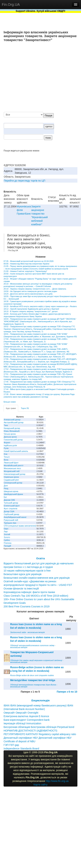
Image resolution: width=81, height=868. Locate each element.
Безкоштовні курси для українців (23, 574)
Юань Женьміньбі (12, 431)
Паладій (7, 546)
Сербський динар (11, 514)
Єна (5, 454)
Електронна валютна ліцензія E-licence (26, 716)
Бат (5, 497)
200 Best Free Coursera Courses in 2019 (26, 606)
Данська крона (10, 437)
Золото (7, 537)
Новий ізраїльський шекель (16, 451)
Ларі (6, 531)
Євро (6, 529)
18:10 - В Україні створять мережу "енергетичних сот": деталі (31, 311)
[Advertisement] (44, 77)
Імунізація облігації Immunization (22, 723)
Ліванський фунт (11, 463)
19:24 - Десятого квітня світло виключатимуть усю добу (28, 294)
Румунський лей (11, 520)
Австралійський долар (14, 422)
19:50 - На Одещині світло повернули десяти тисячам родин (30, 291)
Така (6, 425)
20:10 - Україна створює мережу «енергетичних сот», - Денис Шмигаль (35, 289)
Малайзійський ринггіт (14, 465)
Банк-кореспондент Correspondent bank (27, 720)
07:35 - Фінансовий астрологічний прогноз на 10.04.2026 (29, 261)
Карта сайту (41, 785)
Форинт (7, 443)
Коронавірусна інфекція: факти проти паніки (29, 592)
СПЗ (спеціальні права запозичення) (20, 526)
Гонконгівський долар (13, 440)
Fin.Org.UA (11, 4)
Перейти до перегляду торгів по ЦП (25, 181)
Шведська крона (11, 491)
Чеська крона (10, 434)
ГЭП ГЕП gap (11, 745)
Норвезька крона (11, 477)
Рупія (6, 448)
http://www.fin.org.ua (57, 781)
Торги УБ (25, 408)
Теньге (7, 457)
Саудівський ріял (11, 480)
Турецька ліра (10, 523)
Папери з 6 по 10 (67, 692)
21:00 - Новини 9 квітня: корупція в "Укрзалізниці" (25, 271)
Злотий (7, 534)
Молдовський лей (12, 471)
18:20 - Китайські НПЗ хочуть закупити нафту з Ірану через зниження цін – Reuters (40, 306)
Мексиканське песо (12, 468)
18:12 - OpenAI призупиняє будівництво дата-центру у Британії (31, 309)
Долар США (9, 511)
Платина (8, 543)
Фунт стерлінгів (11, 509)
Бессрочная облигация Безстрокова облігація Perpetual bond (39, 727)
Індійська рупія (10, 445)
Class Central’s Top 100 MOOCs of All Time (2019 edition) (36, 596)
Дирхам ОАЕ (9, 500)
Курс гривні (11, 408)
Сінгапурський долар (13, 483)
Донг (6, 486)
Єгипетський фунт (12, 506)
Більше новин (10, 402)
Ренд (6, 488)
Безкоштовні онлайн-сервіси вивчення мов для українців (37, 578)
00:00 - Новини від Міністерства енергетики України (26, 264)
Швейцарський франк (13, 494)
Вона (6, 460)
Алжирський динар (12, 420)
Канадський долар (12, 428)
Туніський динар (11, 503)
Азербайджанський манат (15, 517)
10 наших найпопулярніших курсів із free (27, 571)
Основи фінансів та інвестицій (21, 589)
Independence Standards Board (21, 749)
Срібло (7, 540)
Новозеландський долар (15, 474)
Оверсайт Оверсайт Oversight (21, 713)
